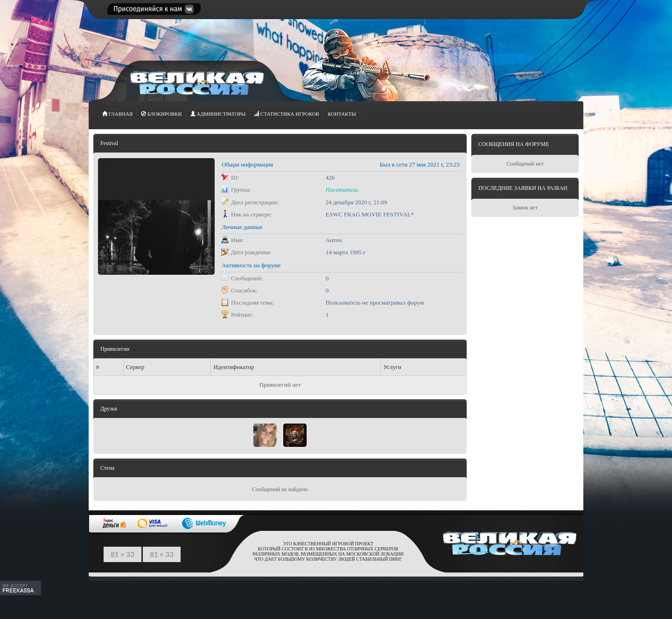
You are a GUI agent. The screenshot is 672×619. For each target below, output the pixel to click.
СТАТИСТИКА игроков (287, 114)
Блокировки (161, 114)
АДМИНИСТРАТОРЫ (218, 114)
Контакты (342, 114)
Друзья (109, 409)
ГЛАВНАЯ (117, 114)
